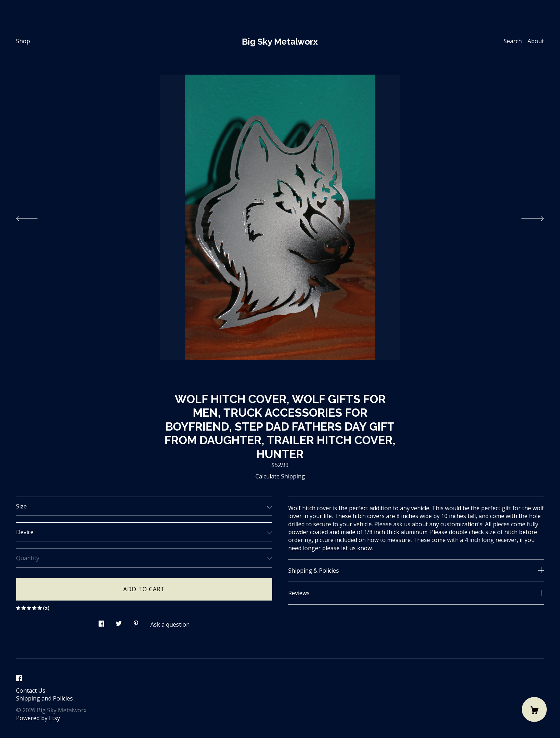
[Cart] (534, 709)
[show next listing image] (526, 217)
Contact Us (31, 691)
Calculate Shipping (280, 476)
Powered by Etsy (38, 718)
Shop (23, 41)
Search (513, 41)
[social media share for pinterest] (136, 622)
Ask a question (170, 624)
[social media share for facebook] (101, 622)
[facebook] (19, 678)
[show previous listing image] (34, 217)
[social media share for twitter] (119, 622)
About (536, 41)
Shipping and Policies (44, 698)
